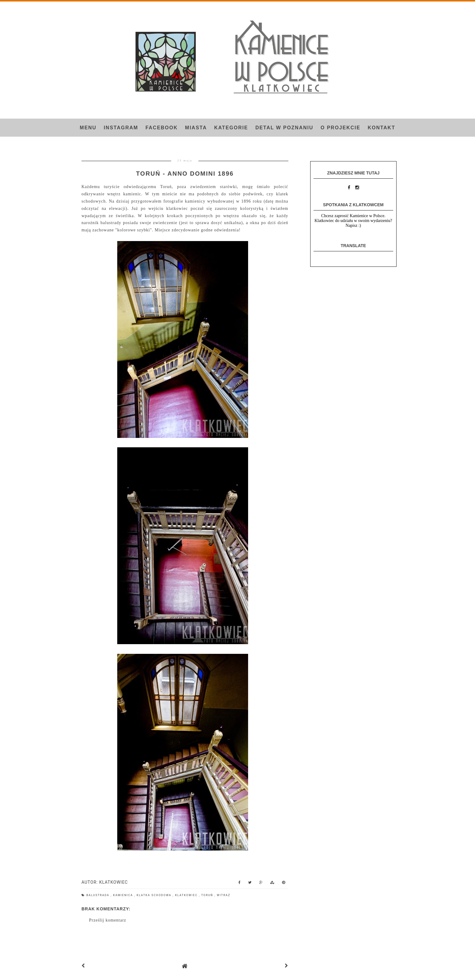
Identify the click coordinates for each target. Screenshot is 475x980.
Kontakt (382, 128)
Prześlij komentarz (108, 920)
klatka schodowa (155, 895)
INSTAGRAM (121, 128)
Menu (88, 128)
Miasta (196, 128)
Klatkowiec (187, 895)
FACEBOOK (162, 128)
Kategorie (231, 128)
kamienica (124, 895)
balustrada (98, 895)
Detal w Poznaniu (284, 128)
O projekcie (340, 128)
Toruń (208, 895)
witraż (224, 895)
